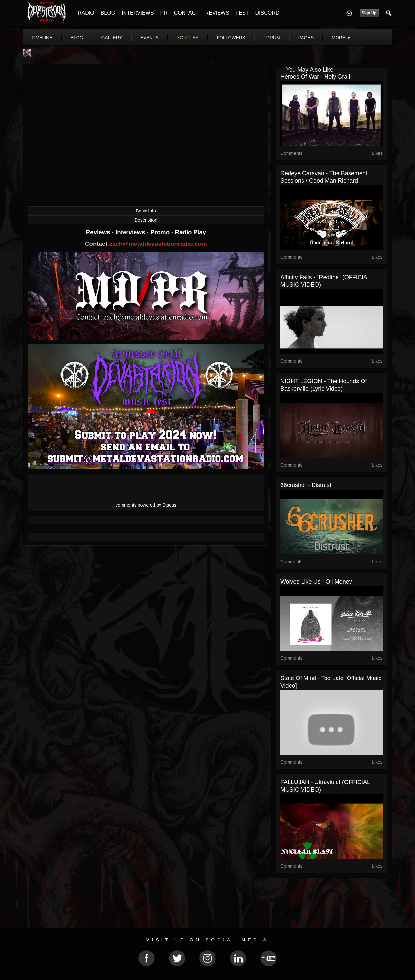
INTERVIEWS (138, 13)
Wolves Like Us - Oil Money (316, 582)
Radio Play (190, 232)
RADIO (86, 13)
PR (164, 13)
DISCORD (267, 13)
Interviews (131, 232)
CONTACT (186, 13)
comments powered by (146, 505)
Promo (161, 232)
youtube (188, 38)
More (341, 38)
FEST (242, 13)
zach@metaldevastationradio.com (158, 244)
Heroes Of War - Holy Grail (315, 77)
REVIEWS (217, 13)
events (149, 38)
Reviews (99, 232)
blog (77, 38)
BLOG (108, 13)
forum (272, 38)
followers (231, 38)
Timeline (42, 38)
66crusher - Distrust (306, 485)
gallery (112, 38)
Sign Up (369, 13)
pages (306, 38)
